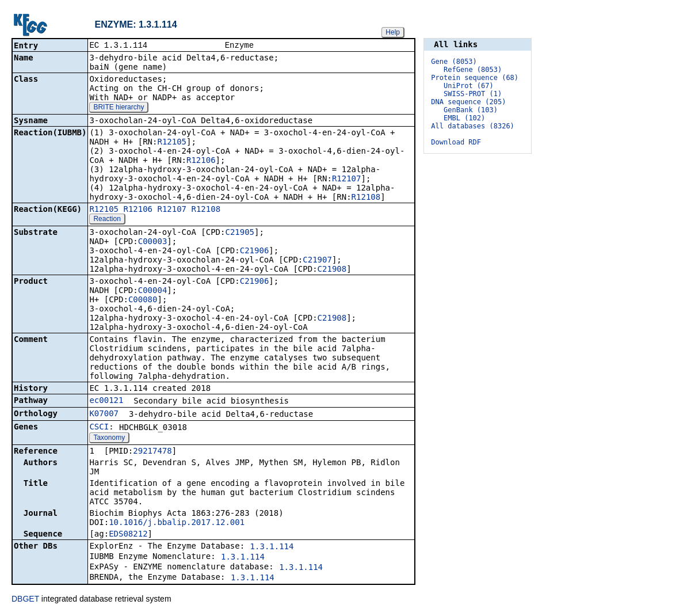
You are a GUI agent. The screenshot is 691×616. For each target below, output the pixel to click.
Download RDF (456, 142)
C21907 (317, 261)
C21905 (240, 233)
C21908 (332, 270)
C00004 (153, 291)
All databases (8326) (473, 126)
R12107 (347, 180)
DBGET (25, 600)
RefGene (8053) (473, 70)
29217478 (152, 452)
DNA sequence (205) (468, 102)
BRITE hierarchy (119, 108)
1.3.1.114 (272, 547)
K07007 (104, 415)
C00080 (143, 301)
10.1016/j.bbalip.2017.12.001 (177, 523)
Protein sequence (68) (475, 78)
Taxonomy (109, 439)
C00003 (153, 242)
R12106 (201, 161)
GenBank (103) (471, 110)
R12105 (172, 143)
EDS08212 (128, 535)
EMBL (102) (464, 118)
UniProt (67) (469, 86)
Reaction (107, 220)
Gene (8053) (454, 62)
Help (393, 32)
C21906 (255, 252)
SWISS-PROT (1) (473, 94)
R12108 (366, 198)
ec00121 (106, 401)
